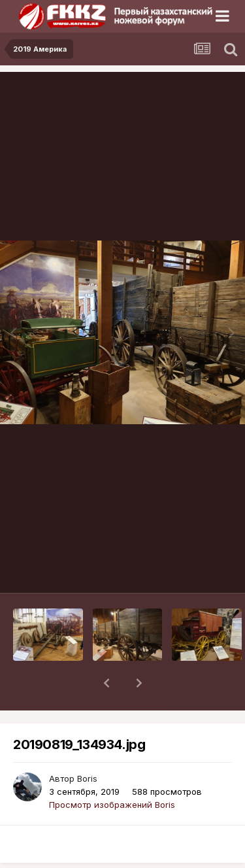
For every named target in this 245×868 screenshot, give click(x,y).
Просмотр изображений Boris (112, 771)
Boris (87, 744)
